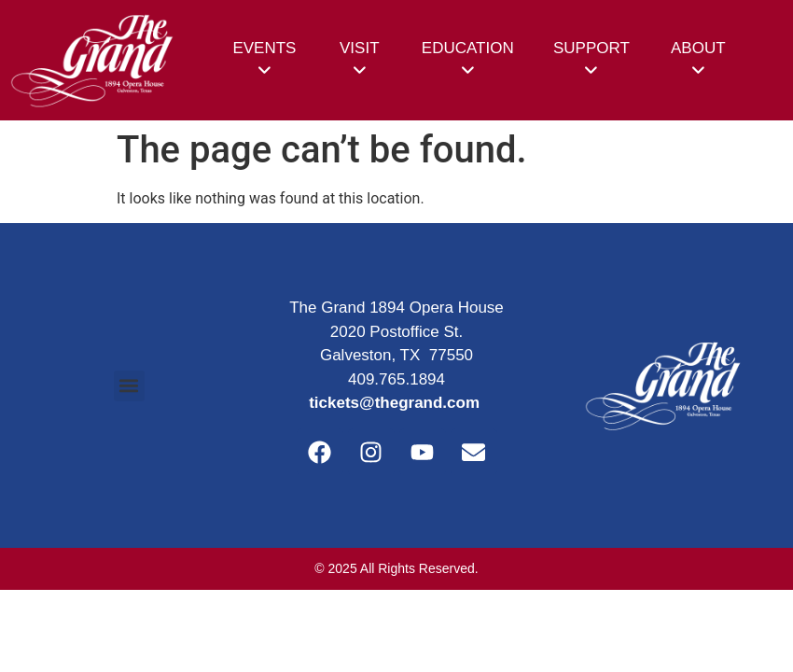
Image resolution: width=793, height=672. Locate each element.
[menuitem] (264, 60)
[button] (129, 386)
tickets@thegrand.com (394, 403)
